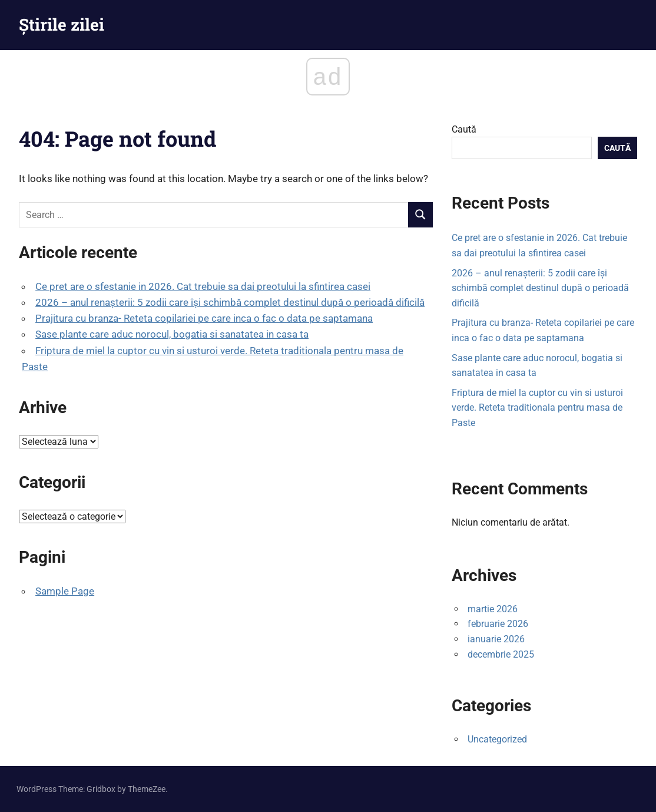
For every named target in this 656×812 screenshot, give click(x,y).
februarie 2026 (498, 624)
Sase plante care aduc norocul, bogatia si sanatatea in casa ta (172, 334)
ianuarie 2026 (496, 639)
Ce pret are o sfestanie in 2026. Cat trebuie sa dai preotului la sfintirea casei (203, 286)
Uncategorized (497, 739)
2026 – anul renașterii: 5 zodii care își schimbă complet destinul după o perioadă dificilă (230, 302)
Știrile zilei (62, 24)
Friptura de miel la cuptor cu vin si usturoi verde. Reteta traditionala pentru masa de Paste (537, 408)
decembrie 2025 (501, 654)
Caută (464, 129)
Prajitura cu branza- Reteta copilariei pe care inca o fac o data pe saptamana (204, 318)
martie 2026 (493, 609)
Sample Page (65, 591)
